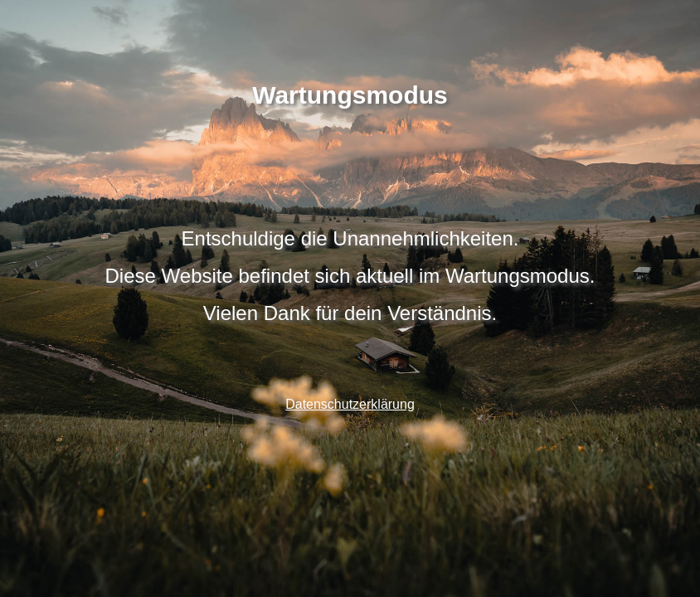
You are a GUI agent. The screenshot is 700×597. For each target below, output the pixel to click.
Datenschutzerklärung (350, 404)
